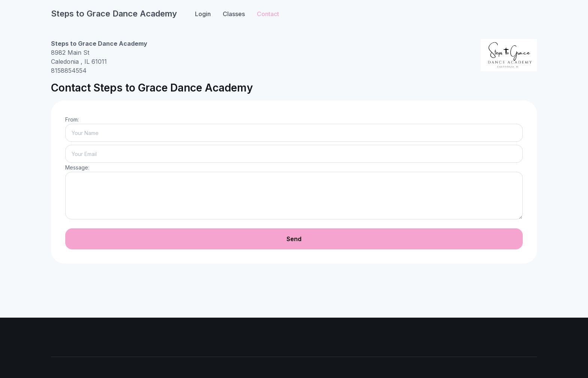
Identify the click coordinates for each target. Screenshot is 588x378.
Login (203, 14)
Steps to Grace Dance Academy (114, 13)
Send (294, 239)
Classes (234, 14)
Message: (77, 167)
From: (72, 119)
